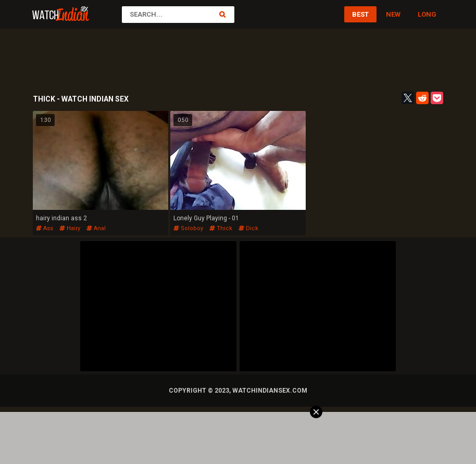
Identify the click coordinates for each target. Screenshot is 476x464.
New (393, 14)
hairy (70, 228)
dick (248, 228)
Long (427, 14)
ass (45, 228)
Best (360, 14)
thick (221, 228)
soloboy (188, 228)
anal (96, 228)
